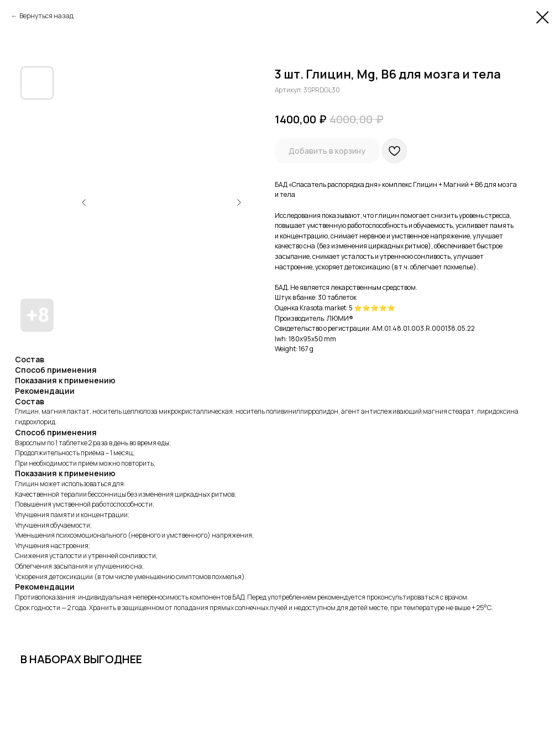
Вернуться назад (46, 16)
